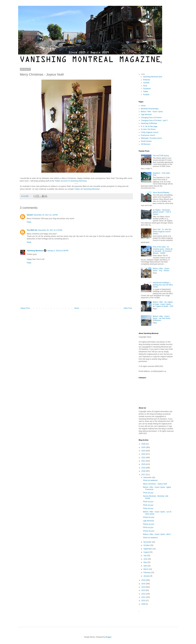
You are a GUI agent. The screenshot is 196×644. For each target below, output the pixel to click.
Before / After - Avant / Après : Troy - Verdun (161, 270)
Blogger (108, 637)
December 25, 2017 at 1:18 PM (46, 215)
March (146, 569)
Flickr (145, 86)
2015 (144, 584)
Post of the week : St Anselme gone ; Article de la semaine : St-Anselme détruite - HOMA (163, 250)
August (146, 552)
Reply (29, 222)
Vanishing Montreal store (153, 77)
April (145, 566)
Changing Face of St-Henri (151, 118)
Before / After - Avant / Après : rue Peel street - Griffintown (162, 318)
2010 (144, 601)
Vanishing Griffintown (149, 123)
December (148, 477)
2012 (144, 594)
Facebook (147, 89)
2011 (144, 597)
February (147, 573)
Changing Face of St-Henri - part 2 (154, 120)
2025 (144, 447)
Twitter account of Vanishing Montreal (71, 181)
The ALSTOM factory (161, 156)
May (145, 562)
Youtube (146, 83)
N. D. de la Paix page (149, 126)
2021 (144, 461)
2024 (144, 451)
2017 (144, 475)
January (147, 576)
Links (143, 74)
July (145, 556)
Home (77, 308)
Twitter (146, 92)
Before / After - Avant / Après (152, 112)
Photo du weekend (150, 480)
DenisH (30, 215)
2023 (144, 454)
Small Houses (146, 141)
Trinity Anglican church (150, 132)
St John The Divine (148, 129)
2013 (144, 590)
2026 (144, 444)
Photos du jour (149, 517)
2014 (144, 587)
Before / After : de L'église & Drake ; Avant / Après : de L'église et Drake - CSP (163, 304)
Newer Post (25, 308)
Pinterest (147, 80)
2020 (144, 464)
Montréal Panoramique (150, 109)
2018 (144, 471)
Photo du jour (148, 493)
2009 (144, 604)
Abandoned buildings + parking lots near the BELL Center (163, 285)
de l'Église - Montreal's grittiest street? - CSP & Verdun (162, 212)
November (148, 542)
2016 (144, 580)
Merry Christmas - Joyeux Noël (155, 484)
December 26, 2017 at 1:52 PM (50, 230)
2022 (144, 458)
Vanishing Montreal (35, 251)
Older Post (128, 308)
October (147, 545)
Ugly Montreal (146, 115)
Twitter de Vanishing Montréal (87, 189)
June (146, 559)
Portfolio (146, 95)
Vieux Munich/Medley (161, 193)
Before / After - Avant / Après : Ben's (157, 534)
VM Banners (146, 144)
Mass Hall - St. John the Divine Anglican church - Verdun (162, 232)
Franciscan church (148, 135)
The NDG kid (32, 230)
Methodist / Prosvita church (151, 138)
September (148, 549)
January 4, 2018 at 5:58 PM (58, 251)
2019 (144, 468)
